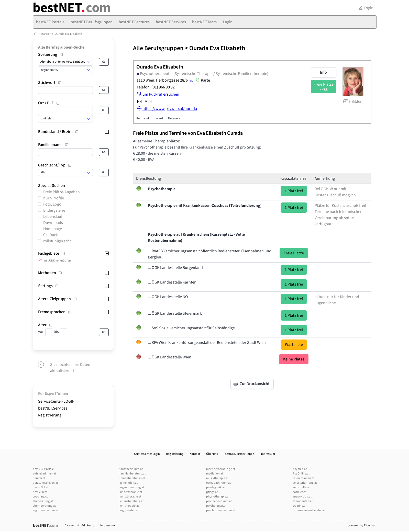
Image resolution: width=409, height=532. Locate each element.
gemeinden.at (129, 483)
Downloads (53, 223)
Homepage (53, 229)
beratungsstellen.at (45, 483)
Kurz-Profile (54, 198)
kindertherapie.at (131, 492)
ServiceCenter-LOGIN (56, 401)
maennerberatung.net (221, 469)
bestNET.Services (53, 408)
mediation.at (215, 474)
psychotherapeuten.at (221, 510)
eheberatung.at (43, 501)
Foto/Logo (52, 204)
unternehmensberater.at (309, 510)
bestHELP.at (41, 487)
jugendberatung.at (132, 487)
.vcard (159, 118)
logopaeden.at (129, 510)
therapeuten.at (303, 501)
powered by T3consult (362, 525)
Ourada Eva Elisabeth (68, 34)
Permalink (143, 118)
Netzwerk (174, 118)
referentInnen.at (304, 478)
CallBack (51, 235)
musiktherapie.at (217, 478)
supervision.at (302, 497)
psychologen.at (216, 506)
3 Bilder (352, 101)
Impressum (268, 454)
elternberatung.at (44, 506)
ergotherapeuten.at (46, 510)
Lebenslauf (53, 217)
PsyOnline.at (301, 474)
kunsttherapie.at (130, 497)
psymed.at (300, 469)
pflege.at (212, 492)
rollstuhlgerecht (57, 241)
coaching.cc (40, 497)
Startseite (47, 34)
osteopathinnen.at (218, 483)
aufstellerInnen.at (44, 474)
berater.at (39, 478)
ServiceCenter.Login (147, 454)
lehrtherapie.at (129, 506)
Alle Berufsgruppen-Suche (61, 47)
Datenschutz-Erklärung (79, 525)
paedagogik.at (215, 487)
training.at (300, 506)
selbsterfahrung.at (305, 483)
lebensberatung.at (131, 501)
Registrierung (50, 415)
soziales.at (300, 492)
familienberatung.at (132, 474)
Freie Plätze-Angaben (62, 192)
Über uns (212, 454)
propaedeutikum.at (219, 501)
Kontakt (195, 454)
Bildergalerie (54, 210)
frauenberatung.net (132, 478)
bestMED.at (40, 492)
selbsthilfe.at (301, 487)
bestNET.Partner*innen (239, 454)
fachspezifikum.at (131, 469)
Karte (202, 80)
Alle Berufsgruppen (158, 48)
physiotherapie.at (218, 497)
